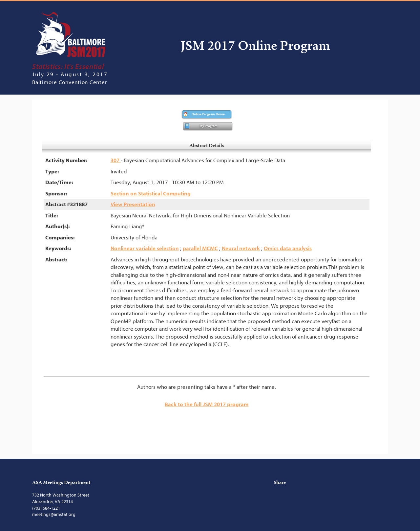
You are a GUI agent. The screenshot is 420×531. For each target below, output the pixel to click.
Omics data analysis (288, 248)
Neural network (241, 248)
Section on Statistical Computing (151, 194)
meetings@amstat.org (54, 514)
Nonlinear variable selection (145, 248)
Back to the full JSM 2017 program (207, 404)
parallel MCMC (200, 248)
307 (116, 160)
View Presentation (133, 204)
